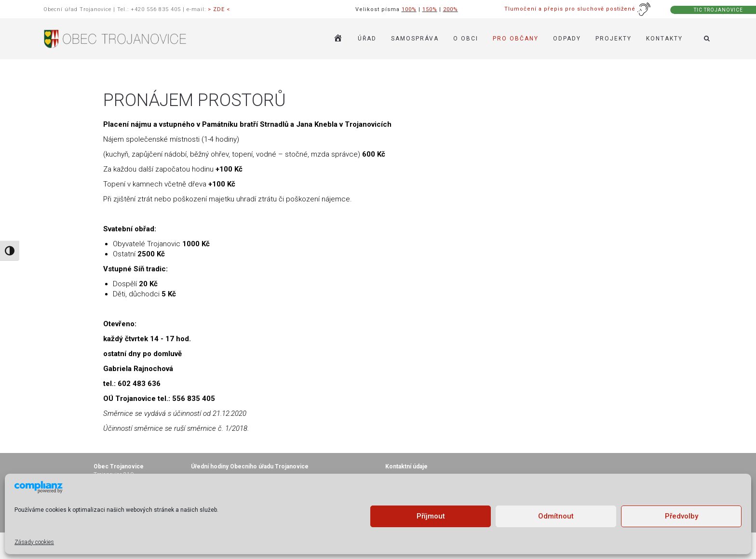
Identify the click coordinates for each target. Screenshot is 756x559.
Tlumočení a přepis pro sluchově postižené (578, 9)
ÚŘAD (367, 39)
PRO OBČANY (516, 39)
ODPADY (567, 39)
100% (409, 9)
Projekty (614, 39)
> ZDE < (219, 9)
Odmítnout (556, 516)
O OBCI (466, 39)
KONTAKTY (664, 39)
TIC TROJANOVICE (718, 10)
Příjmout (431, 516)
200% (451, 9)
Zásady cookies (34, 542)
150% (430, 9)
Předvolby (682, 516)
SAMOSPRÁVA (415, 39)
